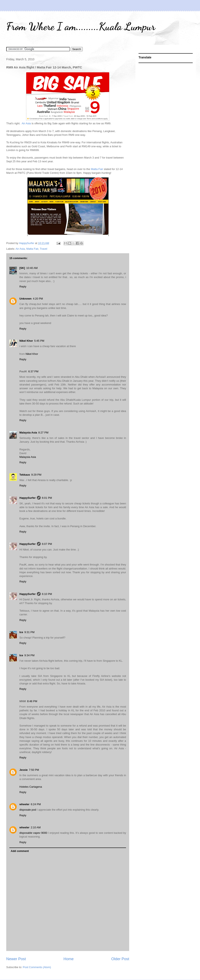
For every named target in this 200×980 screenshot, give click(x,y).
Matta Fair (97, 169)
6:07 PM (47, 544)
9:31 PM (29, 632)
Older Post (120, 959)
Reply (23, 287)
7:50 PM (34, 770)
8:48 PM (32, 701)
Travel (44, 249)
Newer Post (16, 959)
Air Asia (26, 123)
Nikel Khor (26, 341)
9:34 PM (29, 655)
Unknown (26, 299)
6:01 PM (47, 498)
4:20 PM (38, 299)
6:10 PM (47, 594)
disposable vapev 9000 (34, 833)
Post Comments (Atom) (37, 967)
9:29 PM (36, 475)
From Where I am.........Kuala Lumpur (81, 26)
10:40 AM (32, 268)
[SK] (22, 268)
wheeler (24, 804)
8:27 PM (43, 433)
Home (69, 959)
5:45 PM (39, 341)
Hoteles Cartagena (31, 787)
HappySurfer (27, 498)
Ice (21, 632)
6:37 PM (33, 371)
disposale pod (28, 810)
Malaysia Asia (28, 433)
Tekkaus (25, 475)
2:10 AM (36, 827)
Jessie (24, 770)
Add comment (20, 851)
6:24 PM (36, 804)
